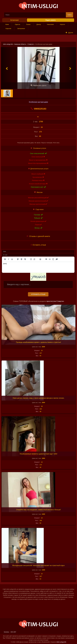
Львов (28, 24)
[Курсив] (9, 259)
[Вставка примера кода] (50, 259)
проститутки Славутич (55, 301)
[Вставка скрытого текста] (57, 259)
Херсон (62, 24)
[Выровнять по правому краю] (25, 259)
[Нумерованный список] (34, 259)
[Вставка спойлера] (53, 259)
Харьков (8, 28)
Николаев (50, 24)
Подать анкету (51, 20)
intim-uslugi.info (8, 44)
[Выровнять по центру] (21, 259)
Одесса (17, 24)
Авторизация (14, 20)
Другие (69, 33)
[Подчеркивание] (12, 259)
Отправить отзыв (38, 294)
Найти (69, 15)
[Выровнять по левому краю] (18, 259)
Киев (7, 24)
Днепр (39, 24)
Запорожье (21, 28)
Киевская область (20, 44)
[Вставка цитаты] (46, 259)
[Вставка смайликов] (40, 259)
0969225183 (38, 109)
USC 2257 (13, 632)
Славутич (31, 44)
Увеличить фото (38, 85)
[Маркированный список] (31, 259)
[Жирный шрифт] (5, 259)
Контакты (7, 632)
